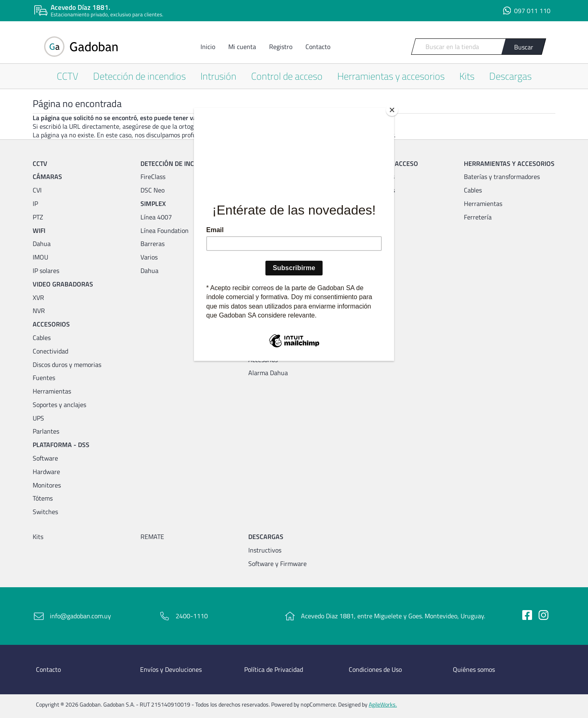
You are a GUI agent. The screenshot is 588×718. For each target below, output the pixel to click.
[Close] (392, 110)
